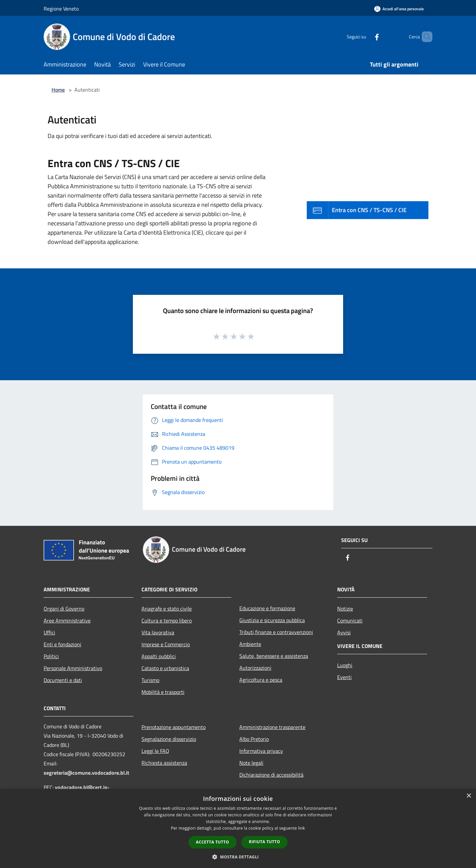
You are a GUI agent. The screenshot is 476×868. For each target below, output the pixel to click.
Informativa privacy (261, 751)
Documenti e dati (63, 680)
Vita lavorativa (158, 632)
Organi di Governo (64, 609)
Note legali (251, 763)
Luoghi (345, 665)
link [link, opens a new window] (302, 828)
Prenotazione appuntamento (174, 727)
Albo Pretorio (254, 739)
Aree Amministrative (67, 620)
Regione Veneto (61, 9)
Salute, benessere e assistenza (274, 656)
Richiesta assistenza (164, 763)
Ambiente (250, 644)
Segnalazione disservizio (169, 739)
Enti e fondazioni (62, 644)
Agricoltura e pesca (261, 680)
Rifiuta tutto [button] (265, 842)
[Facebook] (366, 37)
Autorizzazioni (255, 668)
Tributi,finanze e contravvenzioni (276, 632)
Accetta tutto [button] (213, 842)
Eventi (344, 677)
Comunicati (350, 620)
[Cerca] (424, 37)
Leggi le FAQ (155, 751)
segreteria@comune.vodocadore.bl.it (86, 773)
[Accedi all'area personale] (399, 9)
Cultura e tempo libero (167, 620)
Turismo (150, 680)
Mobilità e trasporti (163, 692)
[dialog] (238, 828)
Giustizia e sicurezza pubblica (272, 620)
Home (58, 90)
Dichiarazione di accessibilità (271, 775)
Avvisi (344, 632)
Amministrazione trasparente (272, 727)
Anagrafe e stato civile (167, 609)
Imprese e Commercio (166, 644)
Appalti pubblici (159, 656)
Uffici (49, 632)
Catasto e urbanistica (165, 668)
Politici (51, 656)
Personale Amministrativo (73, 668)
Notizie (345, 609)
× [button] (469, 796)
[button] (238, 857)
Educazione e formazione (267, 608)
